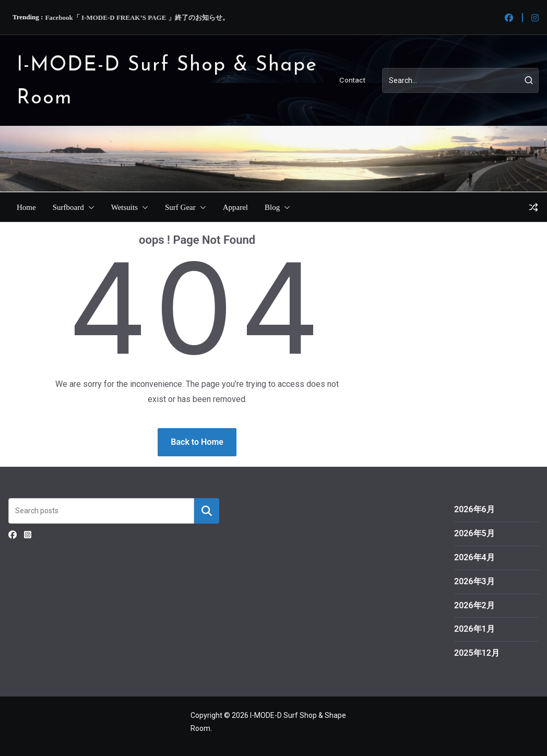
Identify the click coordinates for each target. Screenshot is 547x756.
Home (26, 207)
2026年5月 (474, 533)
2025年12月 (477, 653)
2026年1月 (474, 629)
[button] (89, 207)
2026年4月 (474, 557)
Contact (352, 80)
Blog (272, 207)
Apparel (235, 207)
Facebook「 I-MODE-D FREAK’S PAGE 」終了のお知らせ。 (137, 17)
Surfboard (68, 207)
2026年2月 (474, 605)
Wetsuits (124, 207)
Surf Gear (180, 207)
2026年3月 (474, 581)
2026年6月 (474, 509)
